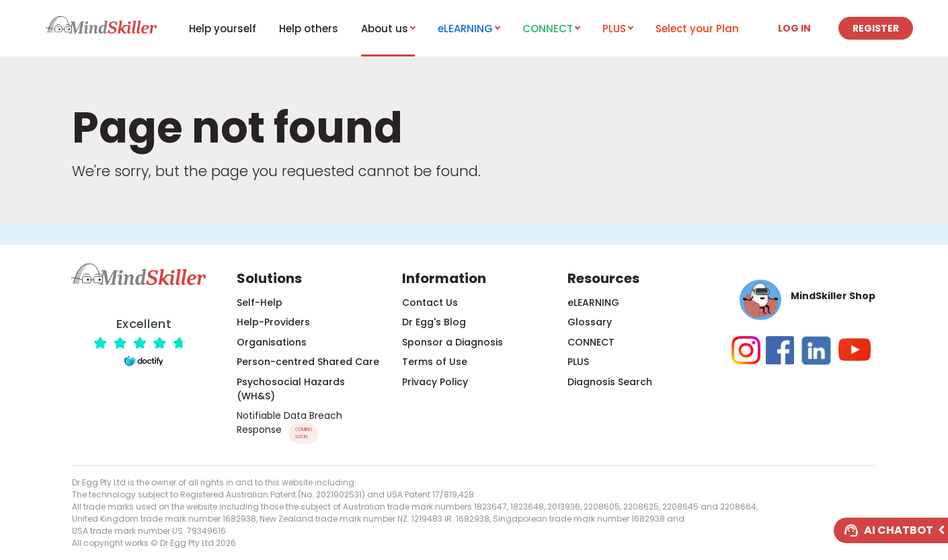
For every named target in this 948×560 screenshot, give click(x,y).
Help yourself (223, 29)
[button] (804, 300)
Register (876, 28)
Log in (794, 28)
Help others (309, 29)
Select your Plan (697, 29)
